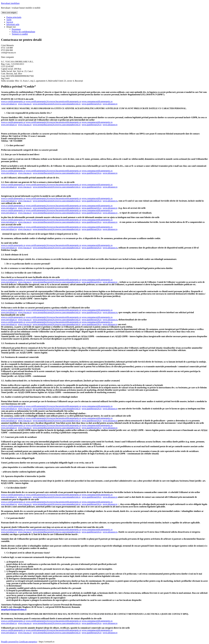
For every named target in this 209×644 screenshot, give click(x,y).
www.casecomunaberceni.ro (69, 104)
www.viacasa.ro (25, 104)
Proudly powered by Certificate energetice (19, 642)
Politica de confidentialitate (23, 32)
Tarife (9, 20)
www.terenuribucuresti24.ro (45, 104)
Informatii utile (13, 24)
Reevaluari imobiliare (10, 3)
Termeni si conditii (20, 34)
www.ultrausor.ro (110, 104)
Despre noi (11, 27)
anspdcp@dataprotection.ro (14, 609)
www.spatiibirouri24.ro (92, 104)
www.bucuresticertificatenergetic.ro (66, 101)
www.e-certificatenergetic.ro (13, 101)
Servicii (10, 22)
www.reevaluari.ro (9, 104)
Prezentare (16, 29)
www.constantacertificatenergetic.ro (97, 101)
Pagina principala (14, 17)
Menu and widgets (9, 13)
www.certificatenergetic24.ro (38, 101)
